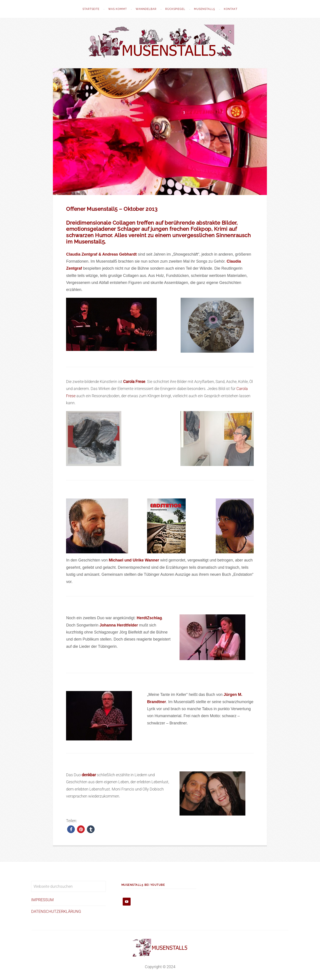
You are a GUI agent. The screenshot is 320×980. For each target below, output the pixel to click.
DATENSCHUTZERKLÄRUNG (56, 911)
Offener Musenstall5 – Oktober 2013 (112, 209)
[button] (71, 829)
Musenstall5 (205, 9)
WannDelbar (146, 9)
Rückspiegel (175, 9)
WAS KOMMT (118, 9)
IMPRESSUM (42, 900)
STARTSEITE (91, 9)
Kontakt (231, 9)
